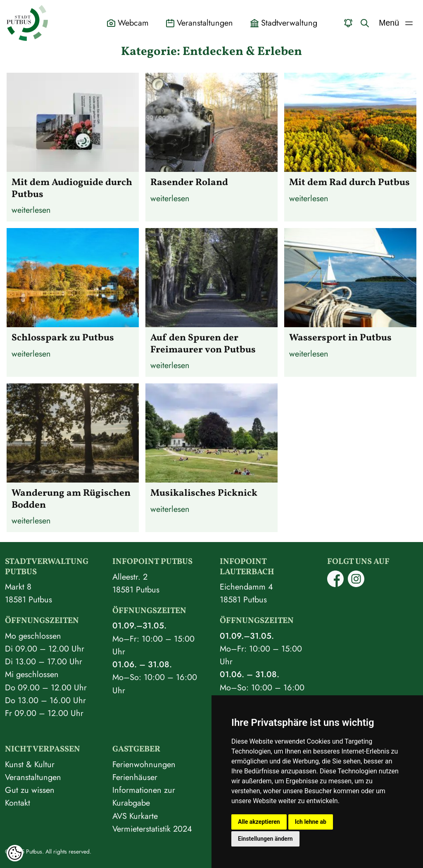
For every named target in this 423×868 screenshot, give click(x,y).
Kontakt (18, 803)
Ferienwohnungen (144, 764)
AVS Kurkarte (135, 816)
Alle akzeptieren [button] (259, 822)
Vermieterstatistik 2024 (152, 829)
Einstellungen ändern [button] (265, 839)
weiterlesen (31, 210)
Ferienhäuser (135, 777)
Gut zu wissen (30, 790)
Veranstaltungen (33, 777)
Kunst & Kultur (30, 764)
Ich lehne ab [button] (311, 822)
